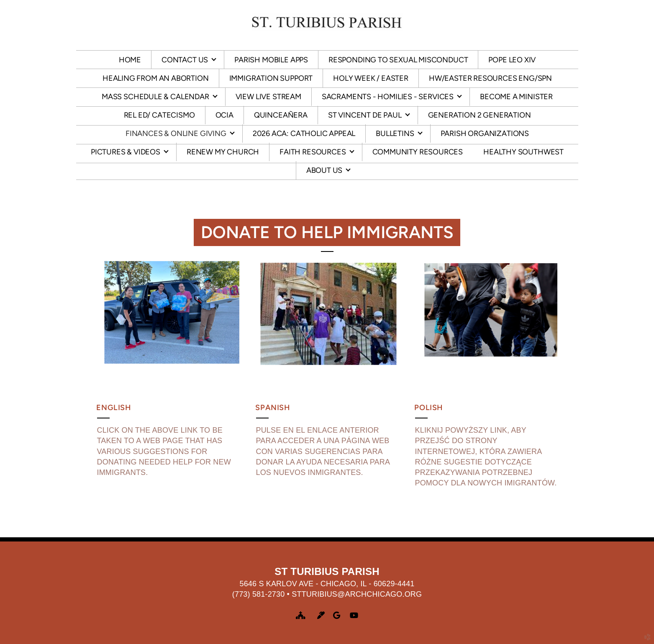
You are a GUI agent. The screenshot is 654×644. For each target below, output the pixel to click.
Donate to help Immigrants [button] (327, 232)
